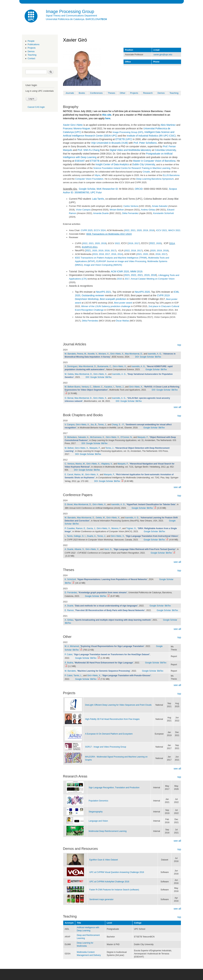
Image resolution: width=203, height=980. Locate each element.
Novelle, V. (93, 354)
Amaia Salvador (160, 206)
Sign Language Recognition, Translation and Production (114, 788)
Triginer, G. (131, 528)
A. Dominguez (71, 366)
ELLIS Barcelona (171, 175)
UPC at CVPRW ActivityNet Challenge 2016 (109, 882)
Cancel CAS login (36, 107)
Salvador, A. (83, 437)
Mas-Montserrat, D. (134, 354)
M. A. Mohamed (72, 646)
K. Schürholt (70, 579)
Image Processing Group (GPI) (128, 132)
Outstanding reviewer (93, 295)
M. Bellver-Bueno (73, 387)
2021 (133, 230)
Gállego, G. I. (80, 536)
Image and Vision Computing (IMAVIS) (103, 265)
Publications (33, 44)
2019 (146, 230)
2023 (127, 275)
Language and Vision (98, 821)
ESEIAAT (80, 161)
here (108, 118)
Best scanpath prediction (113, 299)
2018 (107, 251)
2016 (152, 230)
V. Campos (70, 425)
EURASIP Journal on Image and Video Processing (121, 261)
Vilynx (97, 175)
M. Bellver (69, 448)
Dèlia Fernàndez (90, 321)
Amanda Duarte (101, 213)
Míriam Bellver (117, 210)
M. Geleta (69, 374)
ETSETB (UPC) (124, 139)
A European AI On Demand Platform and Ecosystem (109, 734)
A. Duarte (69, 549)
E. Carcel (69, 475)
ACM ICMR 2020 (120, 271)
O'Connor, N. (126, 437)
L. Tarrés (69, 536)
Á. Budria (69, 663)
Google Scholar (87, 189)
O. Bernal (69, 398)
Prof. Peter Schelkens (145, 143)
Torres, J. (120, 387)
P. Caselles (70, 528)
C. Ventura (70, 464)
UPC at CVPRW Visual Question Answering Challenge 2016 (117, 872)
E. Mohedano (71, 437)
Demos (31, 51)
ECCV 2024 (100, 230)
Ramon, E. (81, 528)
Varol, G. (108, 549)
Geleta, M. (100, 518)
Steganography (96, 812)
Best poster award (123, 303)
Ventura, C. (87, 387)
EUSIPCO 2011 (90, 247)
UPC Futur (96, 192)
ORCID (139, 189)
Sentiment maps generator (101, 899)
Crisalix (146, 172)
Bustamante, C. (105, 366)
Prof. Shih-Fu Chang (89, 150)
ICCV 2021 (162, 230)
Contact (31, 58)
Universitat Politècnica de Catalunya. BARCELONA (76, 19)
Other (123, 93)
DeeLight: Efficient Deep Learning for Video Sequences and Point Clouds (118, 705)
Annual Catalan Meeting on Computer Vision (153, 279)
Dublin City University (144, 164)
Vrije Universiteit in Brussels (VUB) (110, 143)
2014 (172, 243)
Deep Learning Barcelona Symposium (155, 179)
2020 (139, 230)
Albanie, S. (79, 549)
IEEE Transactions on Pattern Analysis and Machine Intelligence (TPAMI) (111, 258)
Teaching (32, 55)
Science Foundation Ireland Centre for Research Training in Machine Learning (132, 168)
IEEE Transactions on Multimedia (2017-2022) (109, 234)
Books (82, 93)
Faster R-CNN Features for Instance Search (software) (114, 890)
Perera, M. (82, 354)
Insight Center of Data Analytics (112, 164)
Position (129, 50)
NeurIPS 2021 (103, 292)
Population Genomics (99, 801)
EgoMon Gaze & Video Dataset (103, 860)
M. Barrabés (70, 354)
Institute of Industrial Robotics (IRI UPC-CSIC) (151, 136)
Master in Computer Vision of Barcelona (154, 161)
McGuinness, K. (97, 437)
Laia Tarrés (98, 199)
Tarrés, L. (78, 676)
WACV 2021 (174, 230)
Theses (111, 93)
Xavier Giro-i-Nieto (73, 125)
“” (151, 504)
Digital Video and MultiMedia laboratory (130, 150)
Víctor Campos (83, 210)
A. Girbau (69, 620)
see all (177, 407)
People (31, 41)
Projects (32, 48)
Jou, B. (94, 425)
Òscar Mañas (122, 321)
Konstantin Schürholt (163, 213)
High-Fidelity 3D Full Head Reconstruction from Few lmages (112, 719)
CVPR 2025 (87, 230)
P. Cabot (69, 654)
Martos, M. (80, 464)
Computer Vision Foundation (89, 179)
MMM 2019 (136, 271)
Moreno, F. (116, 528)
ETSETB (95, 161)
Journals (70, 93)
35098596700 (82, 192)
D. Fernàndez (71, 593)
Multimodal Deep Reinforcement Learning (108, 831)
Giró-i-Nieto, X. (117, 354)
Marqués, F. (143, 437)
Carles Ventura (131, 206)
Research (148, 93)
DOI (137, 357)
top (179, 345)
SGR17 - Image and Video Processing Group (106, 747)
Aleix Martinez (168, 125)
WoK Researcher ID (107, 189)
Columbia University (165, 150)
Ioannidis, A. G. (155, 354)
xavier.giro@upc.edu (163, 55)
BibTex (158, 357)
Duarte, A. (92, 536)
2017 (137, 243)
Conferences (96, 93)
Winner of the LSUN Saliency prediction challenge (106, 306)
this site (107, 115)
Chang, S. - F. (118, 425)
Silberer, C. (98, 387)
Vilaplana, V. (107, 464)
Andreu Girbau (148, 210)
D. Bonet (69, 504)
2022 (127, 230)
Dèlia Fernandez (130, 213)
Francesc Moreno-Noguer (77, 128)
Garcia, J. (91, 528)
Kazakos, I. (109, 387)
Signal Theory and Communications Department (72, 16)
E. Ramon (69, 610)
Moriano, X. (104, 354)
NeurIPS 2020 (142, 292)
